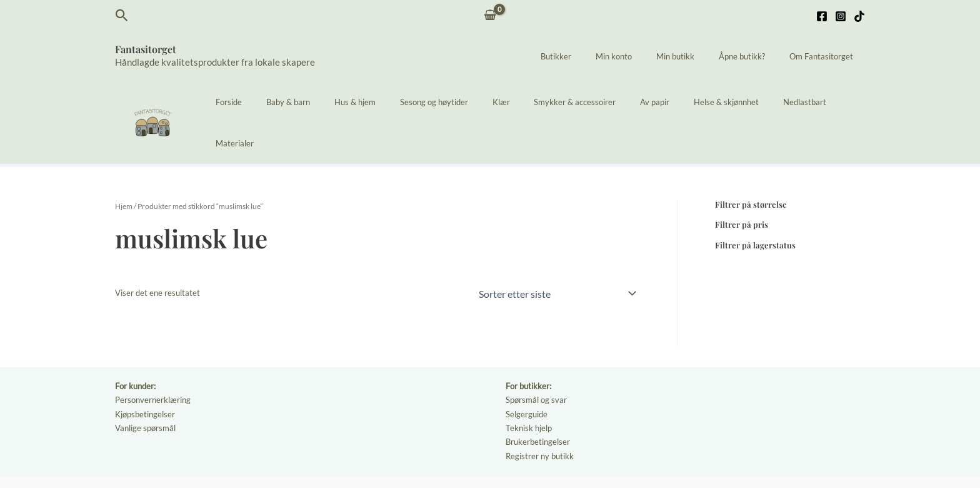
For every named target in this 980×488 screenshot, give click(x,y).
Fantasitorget (146, 49)
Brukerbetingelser (538, 398)
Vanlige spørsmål (145, 385)
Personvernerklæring (153, 358)
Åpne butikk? (754, 56)
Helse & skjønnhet (711, 102)
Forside (269, 102)
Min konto (642, 56)
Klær (509, 102)
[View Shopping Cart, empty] (490, 16)
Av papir (647, 102)
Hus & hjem (379, 102)
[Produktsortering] (557, 252)
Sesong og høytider (450, 102)
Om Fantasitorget (825, 56)
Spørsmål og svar (536, 358)
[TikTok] (859, 16)
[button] (122, 16)
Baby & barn (321, 102)
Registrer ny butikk (540, 412)
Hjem (124, 165)
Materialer (838, 102)
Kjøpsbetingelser (145, 371)
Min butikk (695, 56)
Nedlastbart (781, 102)
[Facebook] (822, 16)
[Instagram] (841, 16)
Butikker (592, 56)
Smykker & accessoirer (575, 102)
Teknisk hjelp (529, 385)
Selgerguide (527, 371)
